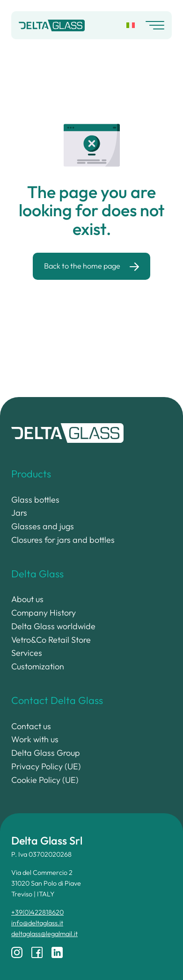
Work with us (35, 739)
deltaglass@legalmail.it (44, 934)
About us (27, 599)
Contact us (31, 726)
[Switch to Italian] (131, 25)
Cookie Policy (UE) (45, 780)
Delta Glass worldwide (53, 626)
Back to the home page (82, 266)
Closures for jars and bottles (63, 540)
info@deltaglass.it (37, 923)
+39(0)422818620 (37, 912)
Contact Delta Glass (57, 700)
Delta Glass (37, 574)
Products (31, 474)
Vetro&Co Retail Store (51, 640)
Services (27, 653)
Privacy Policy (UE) (46, 766)
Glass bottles (35, 500)
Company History (44, 613)
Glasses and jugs (43, 526)
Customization (38, 666)
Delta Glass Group (46, 753)
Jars (19, 513)
